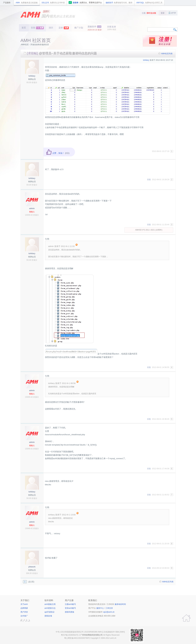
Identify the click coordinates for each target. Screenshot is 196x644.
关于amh (24, 604)
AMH (27, 3)
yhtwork (32, 567)
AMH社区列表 (167, 54)
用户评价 (24, 612)
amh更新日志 (50, 608)
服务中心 (100, 608)
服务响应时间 (120, 604)
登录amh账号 (70, 608)
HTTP (172, 13)
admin (32, 208)
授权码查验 (70, 612)
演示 (51, 28)
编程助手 (119, 3)
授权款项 (48, 616)
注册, (149, 13)
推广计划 (79, 28)
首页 (24, 28)
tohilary (32, 76)
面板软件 (95, 28)
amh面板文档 (50, 604)
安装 (37, 28)
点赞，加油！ (55, 153)
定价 (64, 28)
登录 (163, 13)
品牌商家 (24, 608)
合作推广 (24, 616)
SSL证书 (53, 3)
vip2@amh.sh (109, 612)
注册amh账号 (70, 604)
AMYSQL (149, 3)
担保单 (85, 2)
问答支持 (112, 28)
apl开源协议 (50, 612)
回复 (149, 180)
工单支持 (109, 608)
